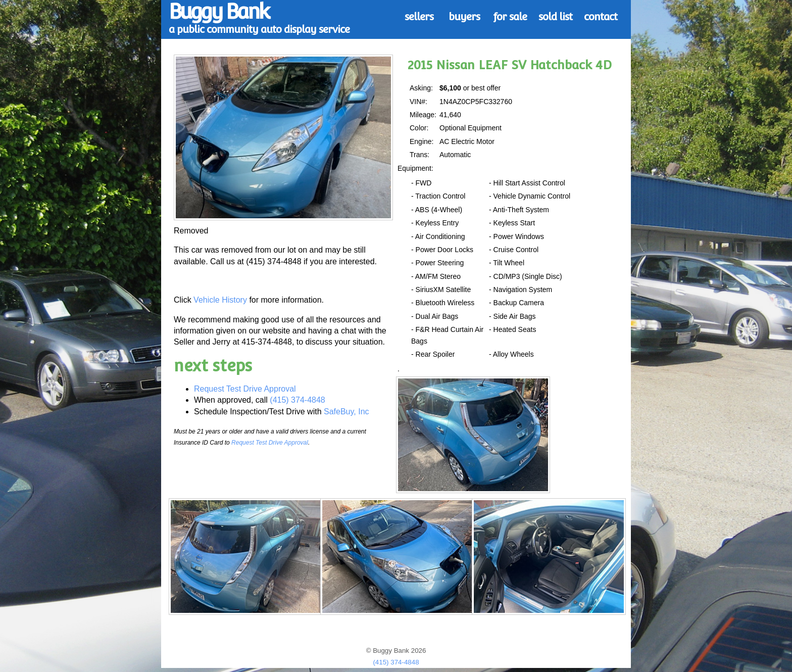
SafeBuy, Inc (346, 412)
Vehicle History (220, 300)
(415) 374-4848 (297, 400)
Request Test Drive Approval (245, 389)
